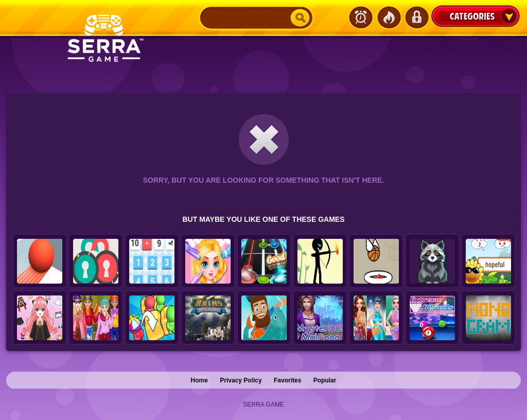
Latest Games (361, 17)
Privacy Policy (241, 380)
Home (199, 380)
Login (416, 17)
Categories (476, 16)
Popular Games (389, 17)
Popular (325, 380)
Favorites (287, 380)
